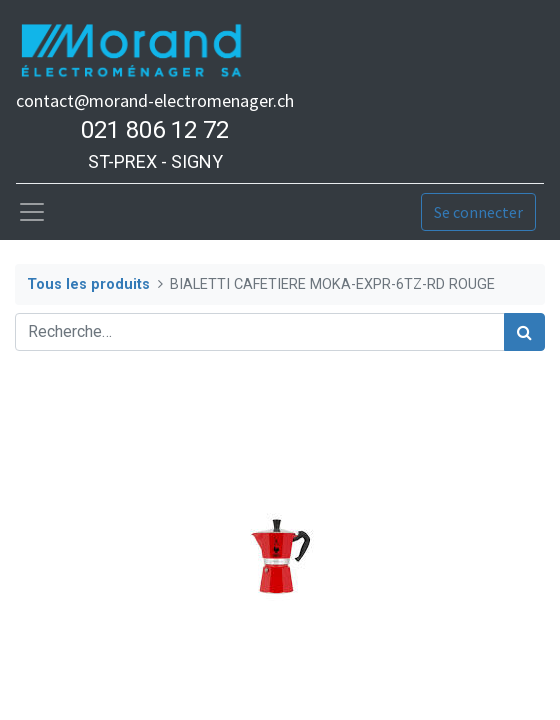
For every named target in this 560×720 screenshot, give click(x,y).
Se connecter (478, 212)
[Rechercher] (524, 332)
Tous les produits (88, 284)
